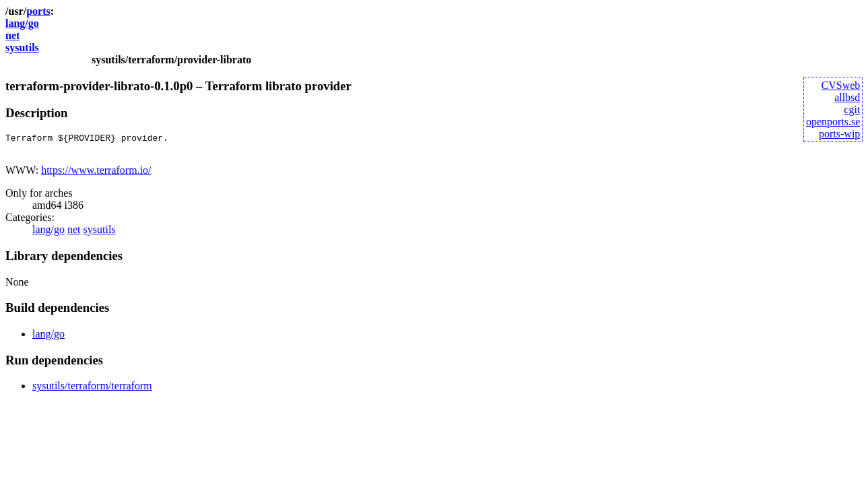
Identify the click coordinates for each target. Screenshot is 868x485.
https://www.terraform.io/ (96, 174)
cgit (852, 109)
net (12, 35)
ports (38, 11)
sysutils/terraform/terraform (92, 390)
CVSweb (841, 85)
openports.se (833, 122)
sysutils (22, 47)
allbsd (847, 97)
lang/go (22, 23)
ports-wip (839, 134)
